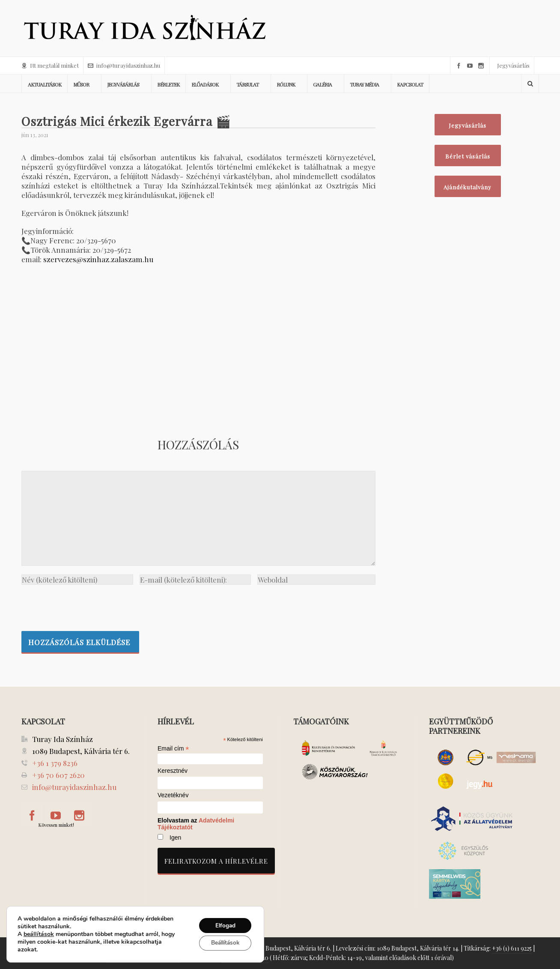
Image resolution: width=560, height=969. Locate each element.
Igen (175, 837)
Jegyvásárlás (513, 65)
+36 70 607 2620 (58, 775)
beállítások (39, 934)
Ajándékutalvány (468, 187)
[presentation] (86, 606)
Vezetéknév (173, 795)
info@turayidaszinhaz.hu (124, 65)
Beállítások (223, 943)
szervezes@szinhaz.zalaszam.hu (98, 259)
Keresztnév (173, 771)
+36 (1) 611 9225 (512, 948)
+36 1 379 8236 (55, 763)
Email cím (173, 748)
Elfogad (223, 925)
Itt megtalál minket (50, 65)
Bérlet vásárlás (468, 156)
